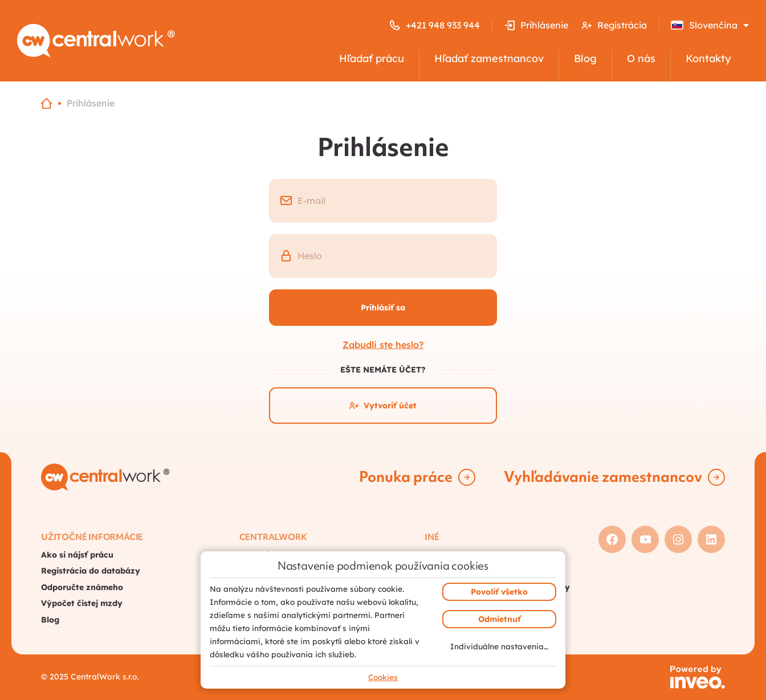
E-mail (311, 200)
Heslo (310, 256)
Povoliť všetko (499, 592)
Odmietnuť (500, 619)
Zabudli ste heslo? (383, 345)
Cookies (383, 677)
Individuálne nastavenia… (499, 646)
